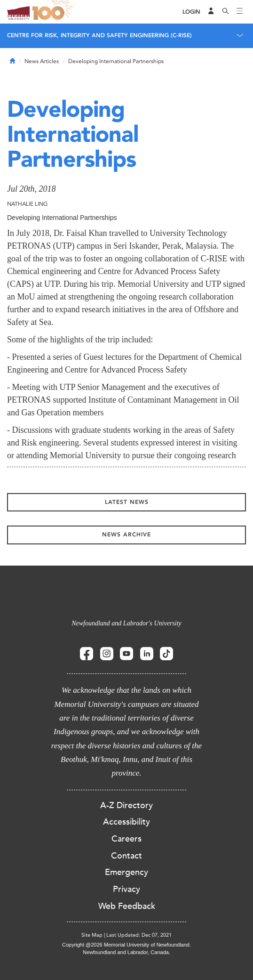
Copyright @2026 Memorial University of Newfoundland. (126, 945)
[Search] (226, 12)
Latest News (127, 502)
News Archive (126, 535)
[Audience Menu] (211, 12)
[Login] (191, 12)
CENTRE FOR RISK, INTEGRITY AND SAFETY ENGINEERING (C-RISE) (99, 35)
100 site (54, 12)
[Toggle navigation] (240, 12)
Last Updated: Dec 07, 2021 (139, 935)
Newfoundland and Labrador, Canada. (126, 952)
